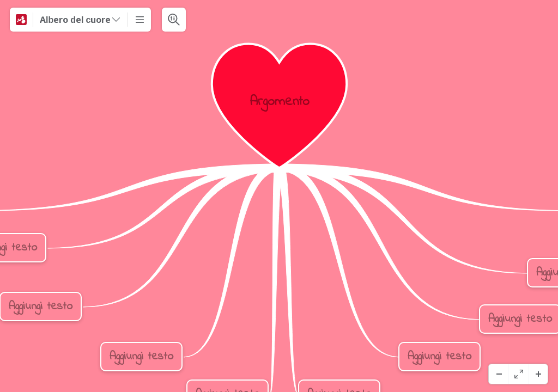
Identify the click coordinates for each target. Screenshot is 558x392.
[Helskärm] (518, 374)
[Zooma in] (538, 374)
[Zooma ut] (499, 374)
